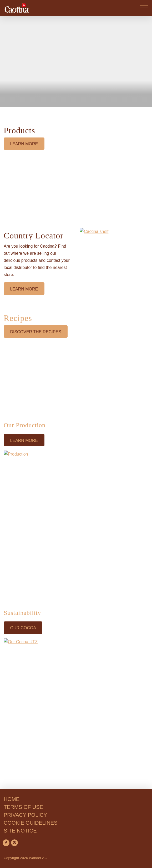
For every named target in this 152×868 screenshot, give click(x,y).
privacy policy (47, 841)
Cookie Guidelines (98, 833)
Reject (17, 859)
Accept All (98, 859)
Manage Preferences (56, 859)
